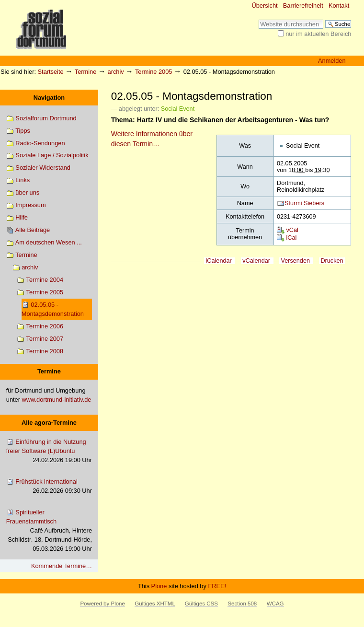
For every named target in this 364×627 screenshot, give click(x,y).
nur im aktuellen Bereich (318, 34)
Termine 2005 (154, 72)
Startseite (51, 72)
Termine (86, 72)
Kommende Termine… (62, 566)
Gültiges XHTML (155, 604)
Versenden (295, 261)
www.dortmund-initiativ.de (57, 400)
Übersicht (265, 6)
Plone (159, 586)
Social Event (178, 109)
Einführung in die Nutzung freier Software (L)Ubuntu (49, 452)
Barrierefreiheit (303, 6)
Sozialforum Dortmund (41, 119)
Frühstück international (49, 487)
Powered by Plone (102, 604)
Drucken (332, 261)
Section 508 (242, 604)
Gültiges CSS (201, 604)
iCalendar (219, 261)
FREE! (217, 586)
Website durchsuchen (258, 19)
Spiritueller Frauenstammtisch (49, 531)
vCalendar (256, 261)
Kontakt (339, 6)
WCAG (275, 604)
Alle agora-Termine (49, 423)
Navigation (49, 98)
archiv (116, 72)
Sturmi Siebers (304, 203)
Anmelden (332, 61)
